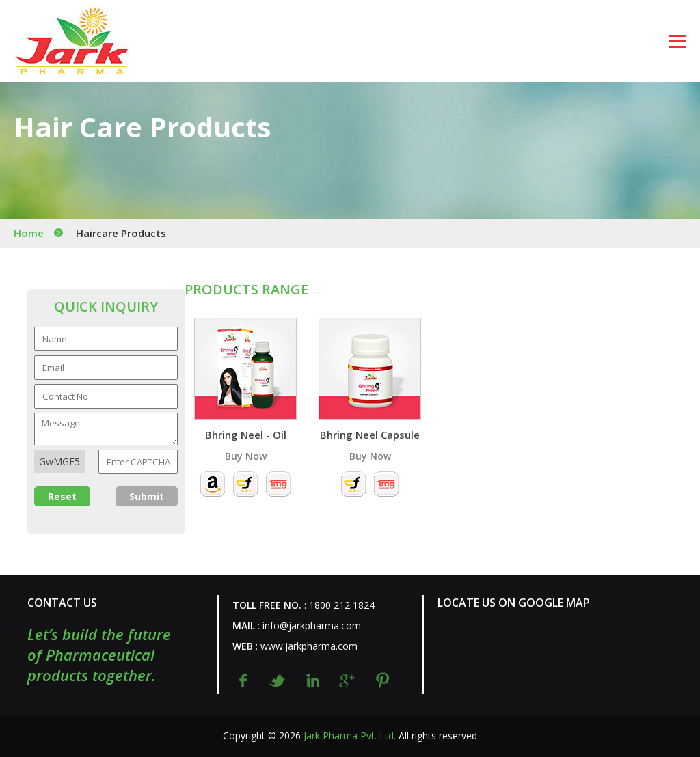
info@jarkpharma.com (312, 625)
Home (29, 233)
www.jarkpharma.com (309, 646)
